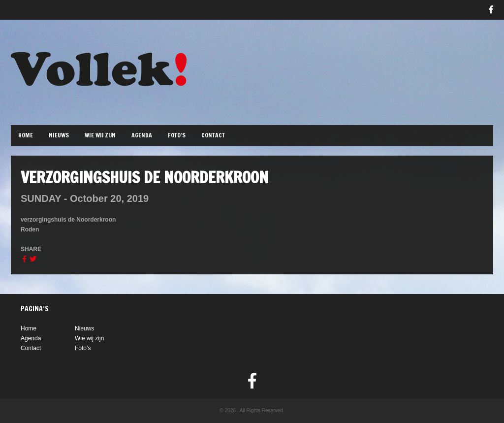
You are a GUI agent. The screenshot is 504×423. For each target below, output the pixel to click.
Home (26, 135)
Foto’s (177, 135)
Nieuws (59, 135)
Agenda (142, 135)
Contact (213, 135)
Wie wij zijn (100, 135)
